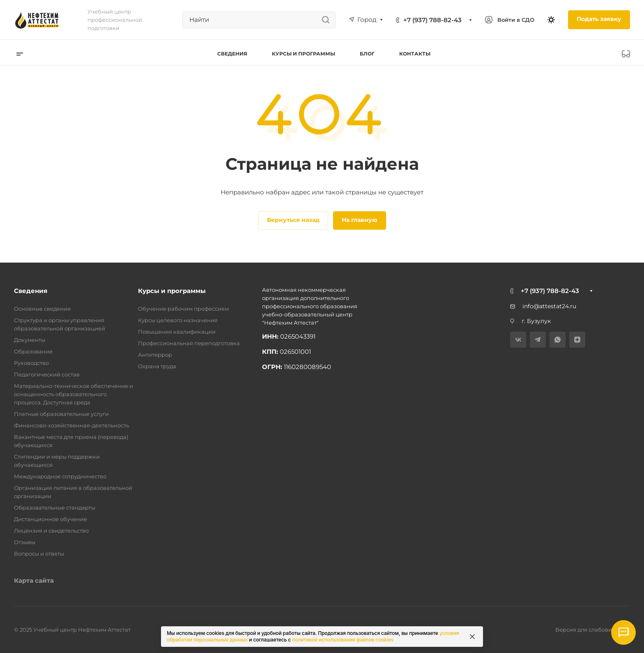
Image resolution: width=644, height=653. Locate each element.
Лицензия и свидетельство (51, 531)
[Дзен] (577, 340)
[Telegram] (538, 340)
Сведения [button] (232, 54)
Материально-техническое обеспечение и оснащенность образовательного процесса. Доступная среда (74, 394)
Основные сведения (42, 309)
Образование (33, 351)
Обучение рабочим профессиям (183, 309)
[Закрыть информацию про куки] (472, 637)
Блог (367, 54)
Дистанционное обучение (51, 519)
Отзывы (25, 542)
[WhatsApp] (558, 340)
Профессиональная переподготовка (189, 343)
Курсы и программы (172, 291)
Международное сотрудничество (60, 476)
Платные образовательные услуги (61, 414)
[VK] (518, 340)
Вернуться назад (293, 220)
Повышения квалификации (177, 332)
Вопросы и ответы (39, 554)
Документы (30, 340)
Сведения (31, 291)
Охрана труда (157, 366)
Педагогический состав (47, 374)
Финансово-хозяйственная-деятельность (71, 425)
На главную (360, 220)
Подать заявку (599, 19)
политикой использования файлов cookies (343, 640)
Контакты (415, 54)
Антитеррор (155, 355)
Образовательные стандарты (55, 508)
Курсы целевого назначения (178, 320)
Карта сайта (34, 580)
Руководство (31, 363)
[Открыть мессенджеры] (623, 632)
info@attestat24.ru (543, 306)
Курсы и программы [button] (304, 54)
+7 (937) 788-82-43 (432, 20)
